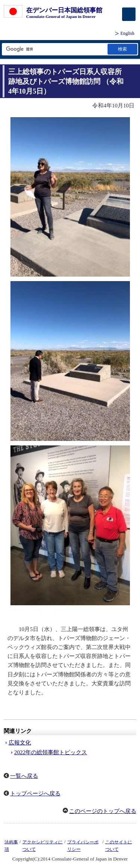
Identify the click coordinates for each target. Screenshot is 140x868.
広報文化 (20, 743)
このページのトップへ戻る (103, 811)
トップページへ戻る (35, 794)
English (127, 33)
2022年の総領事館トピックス (51, 752)
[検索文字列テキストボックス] (54, 49)
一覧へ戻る (24, 776)
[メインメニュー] (129, 14)
